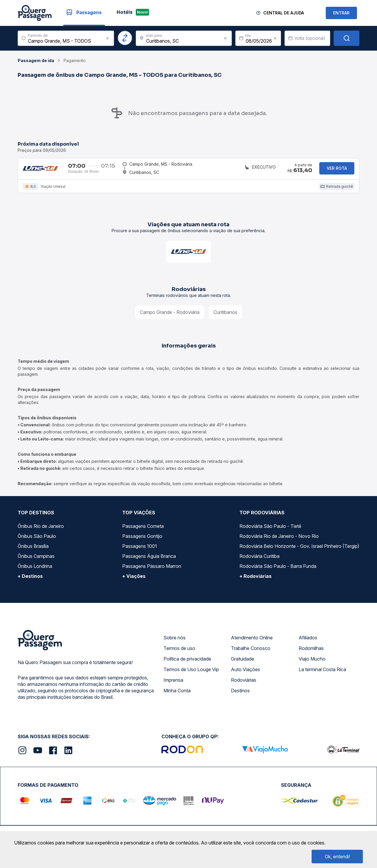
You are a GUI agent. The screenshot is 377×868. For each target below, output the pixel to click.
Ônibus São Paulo (37, 540)
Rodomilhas (311, 652)
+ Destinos (30, 580)
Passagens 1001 (140, 550)
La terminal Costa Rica (322, 674)
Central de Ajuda (284, 13)
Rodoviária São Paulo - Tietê (270, 530)
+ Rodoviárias (256, 580)
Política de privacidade (187, 663)
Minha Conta (177, 695)
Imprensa (173, 684)
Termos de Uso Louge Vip (191, 674)
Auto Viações (245, 674)
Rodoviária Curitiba (259, 560)
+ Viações (134, 580)
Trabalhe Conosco (251, 652)
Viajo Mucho (312, 663)
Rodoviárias (244, 684)
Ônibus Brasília (33, 550)
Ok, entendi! (337, 857)
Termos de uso (179, 652)
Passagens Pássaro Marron (152, 570)
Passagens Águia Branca (149, 560)
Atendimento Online (252, 642)
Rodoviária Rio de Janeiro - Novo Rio (279, 540)
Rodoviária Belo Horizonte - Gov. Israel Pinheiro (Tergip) (299, 550)
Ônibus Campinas (36, 560)
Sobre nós (175, 642)
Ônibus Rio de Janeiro (41, 530)
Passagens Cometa (143, 530)
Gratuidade (243, 663)
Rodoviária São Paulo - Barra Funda (278, 570)
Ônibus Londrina (35, 570)
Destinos (240, 695)
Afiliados (308, 642)
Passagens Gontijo (142, 540)
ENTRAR (341, 13)
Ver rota (337, 170)
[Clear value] (275, 38)
